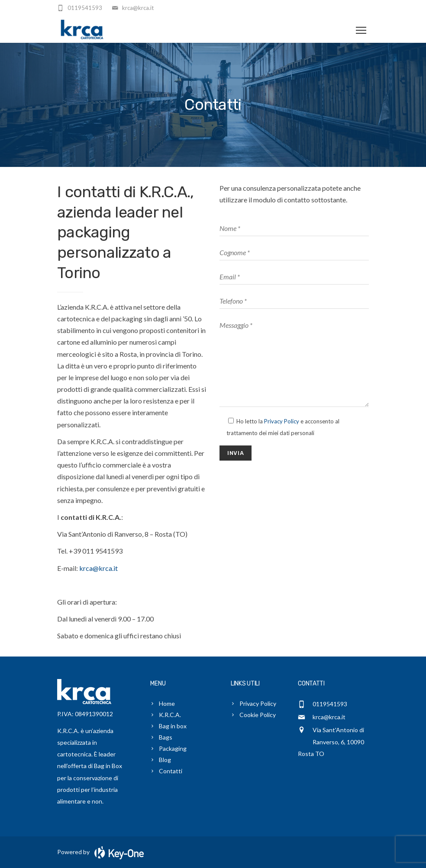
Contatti (171, 771)
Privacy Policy (282, 421)
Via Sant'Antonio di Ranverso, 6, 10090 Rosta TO (331, 741)
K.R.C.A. (170, 715)
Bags (166, 737)
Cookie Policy (258, 715)
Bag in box (173, 726)
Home (167, 703)
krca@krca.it (98, 568)
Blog (165, 760)
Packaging (173, 748)
